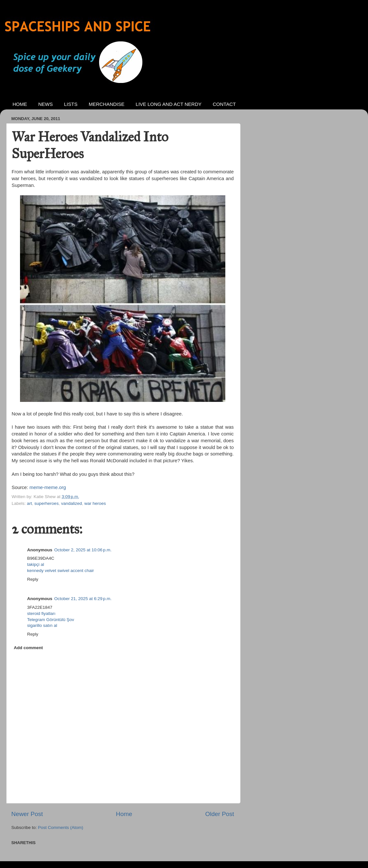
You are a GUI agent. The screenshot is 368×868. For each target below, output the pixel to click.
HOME (20, 104)
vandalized (72, 503)
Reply (33, 579)
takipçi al (36, 564)
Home (124, 814)
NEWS (46, 104)
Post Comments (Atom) (61, 827)
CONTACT (224, 104)
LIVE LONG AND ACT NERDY (169, 104)
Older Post (220, 814)
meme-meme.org (48, 487)
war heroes (95, 503)
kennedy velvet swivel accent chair (61, 571)
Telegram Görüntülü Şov (51, 620)
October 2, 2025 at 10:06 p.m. (83, 550)
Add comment (28, 648)
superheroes (47, 503)
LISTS (71, 104)
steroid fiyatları (41, 613)
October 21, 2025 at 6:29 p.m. (83, 599)
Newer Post (27, 814)
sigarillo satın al (42, 625)
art (29, 503)
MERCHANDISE (107, 104)
